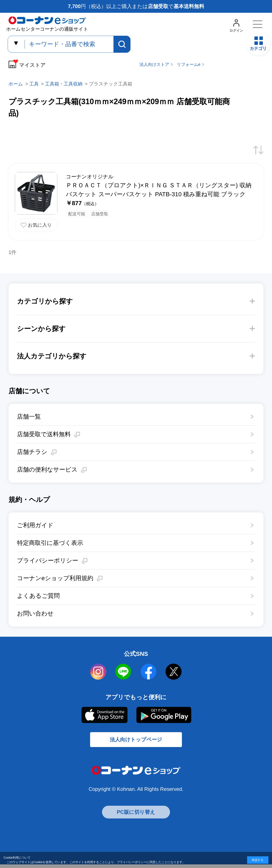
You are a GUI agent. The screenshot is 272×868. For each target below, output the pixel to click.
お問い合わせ (35, 613)
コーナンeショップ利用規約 (55, 578)
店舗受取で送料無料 (44, 434)
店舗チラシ (32, 452)
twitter (174, 672)
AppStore (104, 715)
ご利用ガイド (35, 525)
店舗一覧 (29, 417)
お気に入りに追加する (36, 225)
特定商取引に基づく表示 (50, 543)
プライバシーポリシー (48, 560)
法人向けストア (154, 64)
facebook (149, 672)
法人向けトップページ (136, 742)
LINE (123, 672)
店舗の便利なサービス (47, 470)
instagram (98, 672)
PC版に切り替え (136, 816)
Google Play (164, 715)
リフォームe (189, 64)
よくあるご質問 (38, 596)
